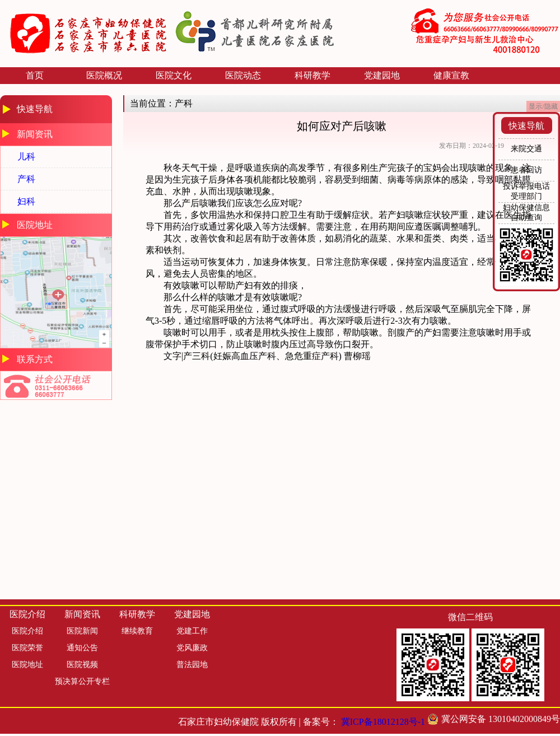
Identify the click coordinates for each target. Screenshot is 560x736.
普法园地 (192, 665)
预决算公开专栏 (82, 681)
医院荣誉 (27, 648)
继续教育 (137, 631)
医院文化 (174, 75)
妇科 (26, 201)
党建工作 (192, 631)
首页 (35, 75)
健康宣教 (451, 75)
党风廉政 (192, 648)
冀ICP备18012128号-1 (383, 722)
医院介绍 (27, 631)
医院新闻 (82, 631)
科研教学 (312, 75)
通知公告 (82, 648)
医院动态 (243, 75)
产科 (26, 179)
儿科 (26, 157)
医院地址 (27, 665)
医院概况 (104, 75)
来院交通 (526, 149)
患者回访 (526, 170)
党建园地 (382, 75)
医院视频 (82, 665)
